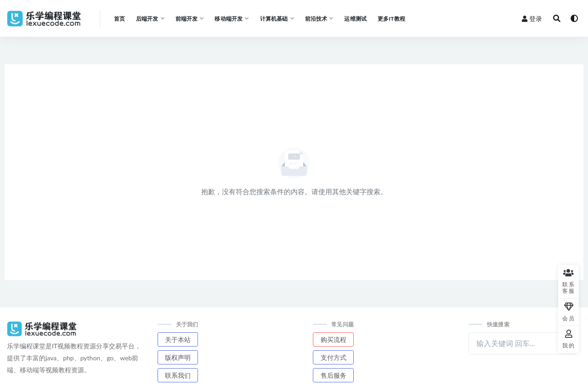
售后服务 (334, 375)
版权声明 (178, 357)
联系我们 (178, 375)
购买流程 (334, 339)
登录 (532, 19)
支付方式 (334, 357)
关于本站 (178, 339)
